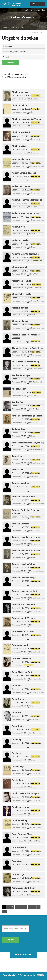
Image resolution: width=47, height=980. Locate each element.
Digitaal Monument (9, 27)
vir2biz (43, 32)
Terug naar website (23, 955)
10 (4, 911)
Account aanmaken (38, 10)
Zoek (11, 63)
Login (26, 10)
